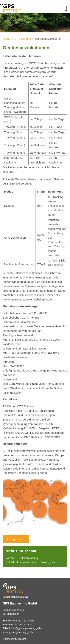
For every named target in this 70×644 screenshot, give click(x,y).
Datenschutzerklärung (15, 639)
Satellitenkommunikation (21, 562)
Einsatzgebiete (49, 562)
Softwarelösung (28, 558)
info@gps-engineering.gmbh (27, 628)
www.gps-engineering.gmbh (18, 632)
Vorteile (10, 558)
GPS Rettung (23, 39)
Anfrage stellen (16, 539)
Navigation (65, 7)
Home (7, 39)
